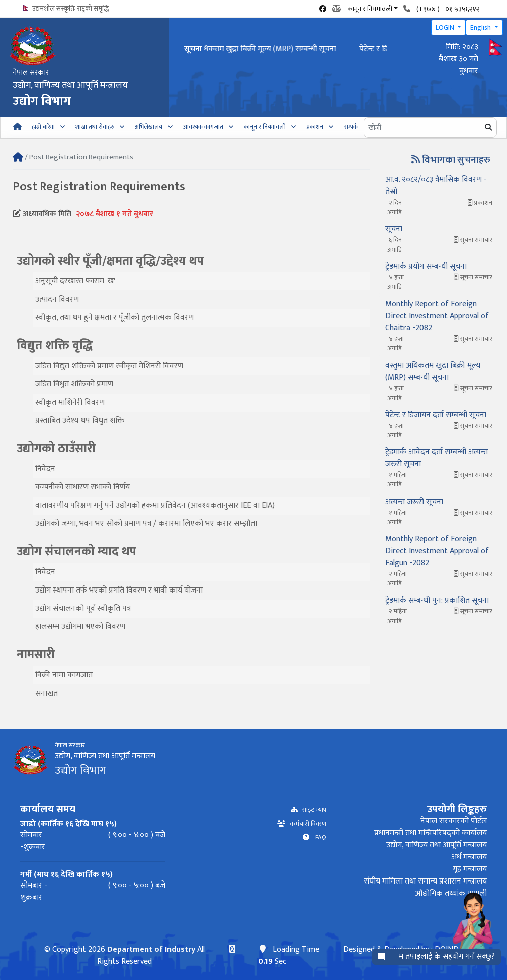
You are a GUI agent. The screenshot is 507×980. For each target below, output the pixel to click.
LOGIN (446, 27)
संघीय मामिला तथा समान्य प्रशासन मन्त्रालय (425, 881)
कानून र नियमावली (265, 127)
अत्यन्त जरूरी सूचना (414, 502)
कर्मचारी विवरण (306, 824)
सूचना (394, 229)
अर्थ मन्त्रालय (469, 857)
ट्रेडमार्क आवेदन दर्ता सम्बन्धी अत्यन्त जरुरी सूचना (437, 458)
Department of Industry (151, 950)
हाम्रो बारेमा (43, 127)
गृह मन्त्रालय (470, 869)
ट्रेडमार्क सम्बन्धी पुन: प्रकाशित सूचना (437, 600)
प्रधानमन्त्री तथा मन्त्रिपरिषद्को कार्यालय (431, 833)
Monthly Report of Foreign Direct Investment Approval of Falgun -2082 (437, 551)
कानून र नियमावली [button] (370, 8)
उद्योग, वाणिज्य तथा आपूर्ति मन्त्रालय (437, 845)
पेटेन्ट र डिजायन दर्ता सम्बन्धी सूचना (436, 415)
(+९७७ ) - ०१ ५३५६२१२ (448, 9)
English (481, 27)
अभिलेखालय (149, 127)
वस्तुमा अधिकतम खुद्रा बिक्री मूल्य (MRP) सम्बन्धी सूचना (284, 49)
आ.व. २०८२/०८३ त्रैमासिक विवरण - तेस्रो (436, 186)
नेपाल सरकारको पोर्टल (454, 821)
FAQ (318, 838)
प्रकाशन (315, 127)
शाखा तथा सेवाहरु (95, 127)
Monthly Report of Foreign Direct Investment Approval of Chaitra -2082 (437, 316)
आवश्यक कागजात (203, 127)
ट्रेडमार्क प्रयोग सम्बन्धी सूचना (426, 267)
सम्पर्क (351, 127)
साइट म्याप (312, 810)
